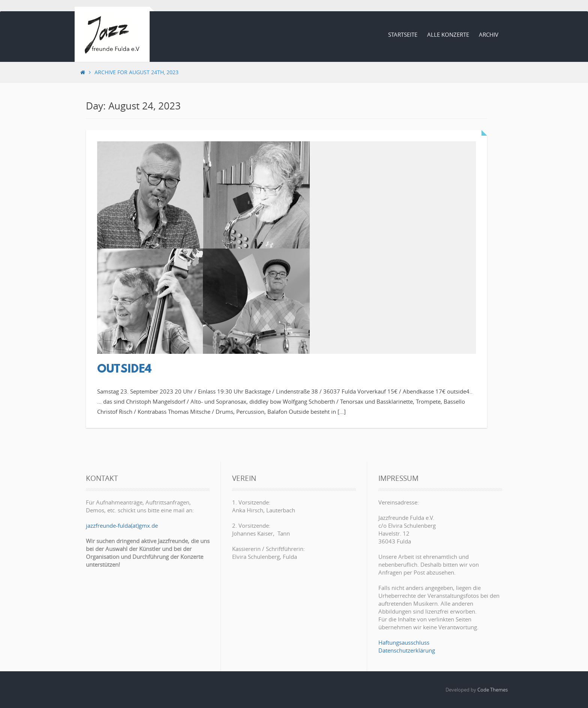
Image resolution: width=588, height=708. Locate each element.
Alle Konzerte (448, 34)
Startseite (403, 34)
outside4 (124, 370)
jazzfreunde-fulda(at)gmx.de (122, 525)
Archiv (489, 34)
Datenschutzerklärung (407, 650)
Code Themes (493, 690)
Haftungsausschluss (404, 642)
